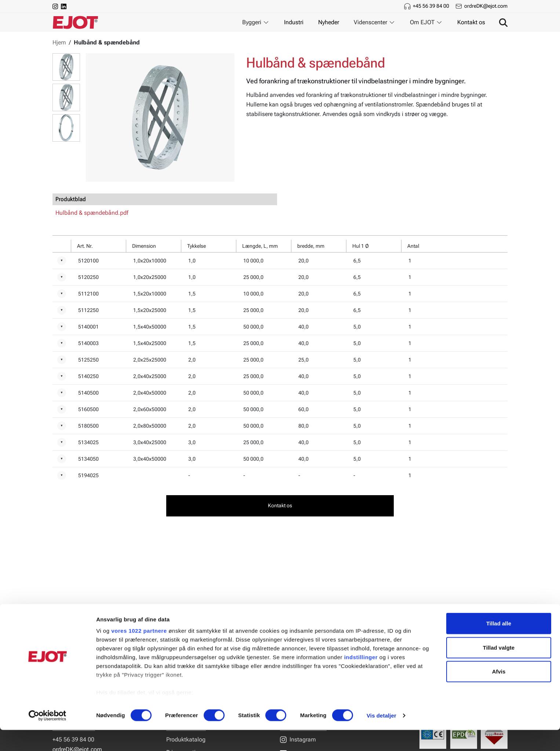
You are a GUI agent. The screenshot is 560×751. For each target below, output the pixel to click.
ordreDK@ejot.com (486, 6)
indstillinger (361, 679)
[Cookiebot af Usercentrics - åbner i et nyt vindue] (48, 737)
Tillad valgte (499, 669)
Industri (294, 22)
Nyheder (329, 22)
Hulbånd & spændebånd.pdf (92, 213)
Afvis (499, 693)
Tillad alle (499, 645)
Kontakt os (471, 22)
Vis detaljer (381, 737)
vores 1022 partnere (139, 652)
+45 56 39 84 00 (431, 6)
